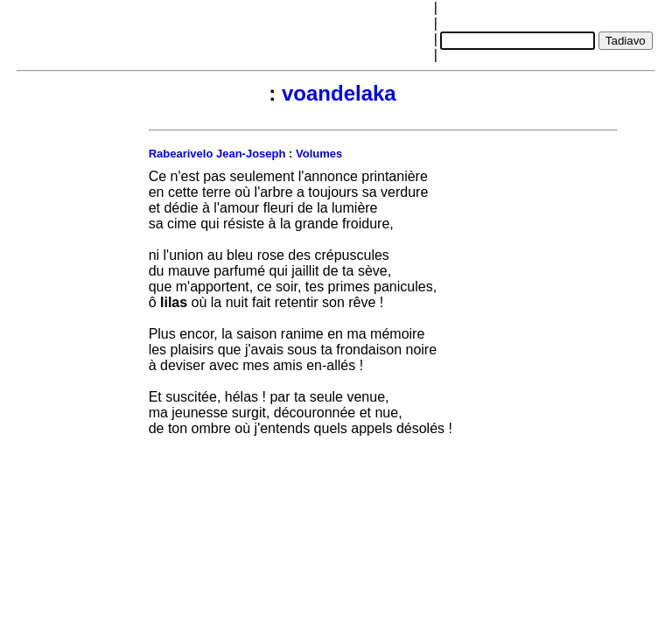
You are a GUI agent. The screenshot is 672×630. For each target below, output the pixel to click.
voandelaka (339, 93)
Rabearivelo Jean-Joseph (217, 154)
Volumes (319, 154)
